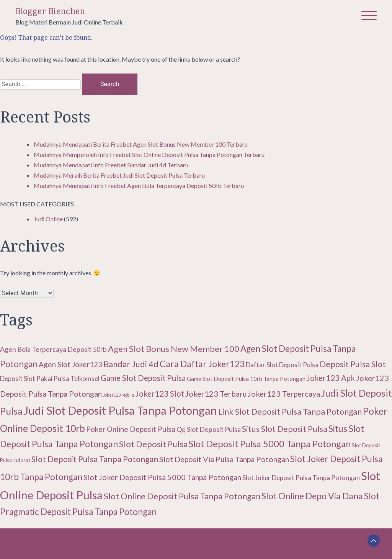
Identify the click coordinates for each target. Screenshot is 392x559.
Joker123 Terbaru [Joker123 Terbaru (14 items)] (216, 394)
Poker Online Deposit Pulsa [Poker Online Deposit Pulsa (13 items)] (131, 429)
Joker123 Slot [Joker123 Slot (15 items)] (160, 394)
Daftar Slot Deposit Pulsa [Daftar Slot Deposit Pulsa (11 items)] (282, 365)
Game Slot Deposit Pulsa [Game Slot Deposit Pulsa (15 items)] (143, 378)
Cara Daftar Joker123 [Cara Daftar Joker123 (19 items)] (202, 364)
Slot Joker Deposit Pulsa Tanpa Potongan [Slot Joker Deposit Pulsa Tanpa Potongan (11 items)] (301, 478)
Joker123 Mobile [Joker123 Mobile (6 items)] (119, 395)
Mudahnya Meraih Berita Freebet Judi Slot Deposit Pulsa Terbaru (119, 175)
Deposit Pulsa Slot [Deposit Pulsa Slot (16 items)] (353, 364)
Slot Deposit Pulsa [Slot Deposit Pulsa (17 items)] (153, 444)
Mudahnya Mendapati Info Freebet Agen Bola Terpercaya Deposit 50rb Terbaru (139, 186)
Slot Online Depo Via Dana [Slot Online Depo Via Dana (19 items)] (312, 496)
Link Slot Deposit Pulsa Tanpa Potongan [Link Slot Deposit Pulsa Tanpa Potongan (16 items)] (290, 412)
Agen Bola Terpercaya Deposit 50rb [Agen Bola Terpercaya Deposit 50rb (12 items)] (53, 349)
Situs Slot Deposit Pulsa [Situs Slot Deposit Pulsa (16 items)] (285, 429)
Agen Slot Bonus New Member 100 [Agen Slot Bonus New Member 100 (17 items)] (174, 349)
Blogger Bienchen (50, 11)
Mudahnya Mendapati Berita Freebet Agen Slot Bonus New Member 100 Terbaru (141, 144)
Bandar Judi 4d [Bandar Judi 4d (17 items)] (131, 364)
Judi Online (48, 219)
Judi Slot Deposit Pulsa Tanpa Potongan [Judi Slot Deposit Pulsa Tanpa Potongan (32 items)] (120, 410)
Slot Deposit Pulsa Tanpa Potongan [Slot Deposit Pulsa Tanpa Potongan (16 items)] (95, 459)
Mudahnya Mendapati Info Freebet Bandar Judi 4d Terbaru (111, 165)
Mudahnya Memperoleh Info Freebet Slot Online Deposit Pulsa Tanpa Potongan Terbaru (149, 154)
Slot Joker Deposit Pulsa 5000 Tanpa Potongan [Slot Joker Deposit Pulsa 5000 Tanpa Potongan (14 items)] (162, 477)
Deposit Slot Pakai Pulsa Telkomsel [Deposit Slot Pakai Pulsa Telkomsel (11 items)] (50, 378)
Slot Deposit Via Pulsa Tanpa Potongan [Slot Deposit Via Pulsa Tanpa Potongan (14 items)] (224, 459)
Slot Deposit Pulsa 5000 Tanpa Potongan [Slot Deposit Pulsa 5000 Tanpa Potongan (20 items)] (270, 444)
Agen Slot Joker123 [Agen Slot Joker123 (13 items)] (70, 364)
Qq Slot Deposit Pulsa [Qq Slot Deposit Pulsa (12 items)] (209, 429)
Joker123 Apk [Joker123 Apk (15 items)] (331, 378)
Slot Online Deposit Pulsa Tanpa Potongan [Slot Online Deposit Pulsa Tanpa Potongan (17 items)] (182, 496)
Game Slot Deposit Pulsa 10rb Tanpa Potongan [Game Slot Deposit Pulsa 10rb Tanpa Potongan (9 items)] (246, 379)
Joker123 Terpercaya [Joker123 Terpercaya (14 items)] (284, 394)
